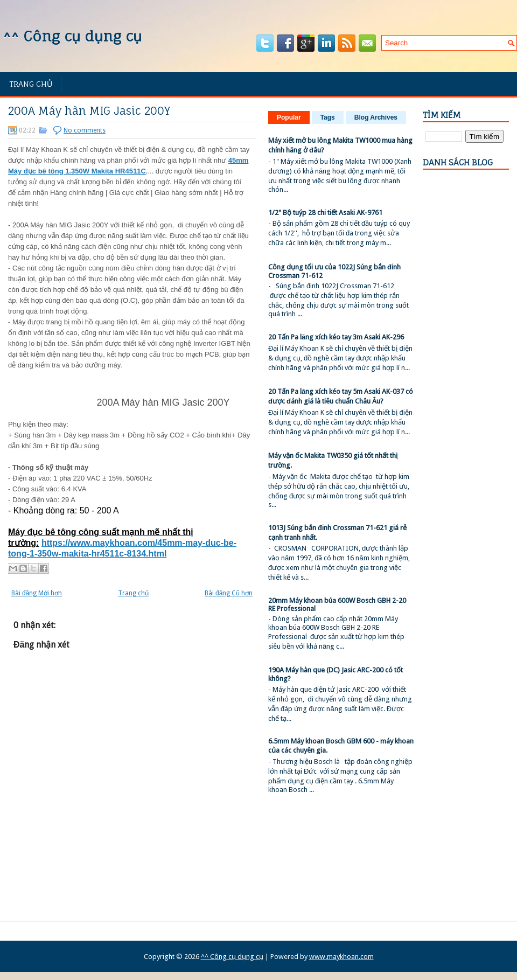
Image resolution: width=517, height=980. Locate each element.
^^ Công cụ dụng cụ (72, 36)
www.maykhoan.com (341, 957)
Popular (289, 117)
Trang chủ (31, 84)
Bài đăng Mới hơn (37, 593)
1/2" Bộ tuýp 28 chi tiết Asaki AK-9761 (325, 213)
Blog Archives (376, 117)
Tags (328, 117)
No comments (85, 130)
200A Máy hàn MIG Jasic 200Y (89, 111)
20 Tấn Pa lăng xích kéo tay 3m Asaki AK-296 (336, 337)
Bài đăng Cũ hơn (229, 593)
